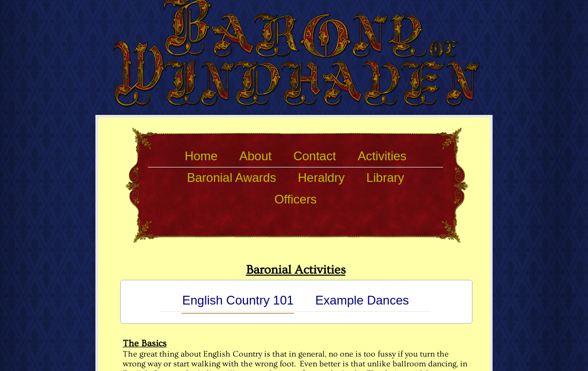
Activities (382, 156)
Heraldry (321, 178)
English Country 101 (238, 300)
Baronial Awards (231, 178)
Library (385, 178)
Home (201, 156)
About (256, 156)
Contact (315, 156)
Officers (296, 199)
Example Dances (362, 300)
